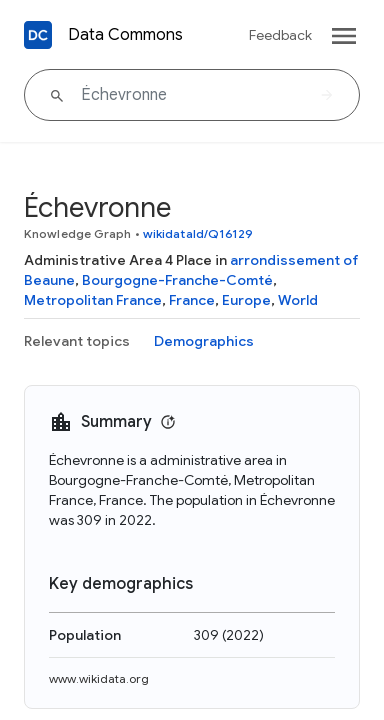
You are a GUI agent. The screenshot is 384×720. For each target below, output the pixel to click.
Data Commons (125, 35)
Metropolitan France (93, 300)
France (192, 300)
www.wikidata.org (99, 678)
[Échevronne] (192, 95)
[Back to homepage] (38, 35)
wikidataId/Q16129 (198, 233)
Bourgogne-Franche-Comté (177, 280)
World (298, 300)
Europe (246, 300)
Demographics (204, 341)
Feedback (280, 35)
